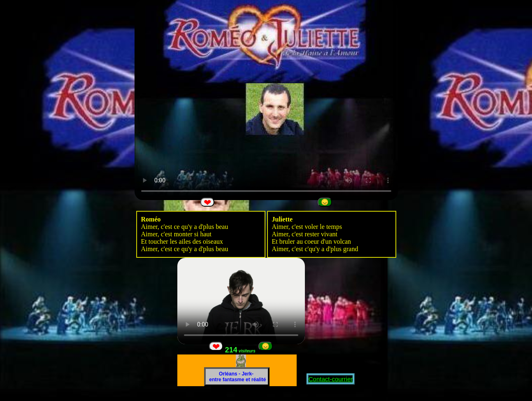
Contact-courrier (331, 379)
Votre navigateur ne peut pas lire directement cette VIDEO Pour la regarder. (266, 100)
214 (241, 350)
